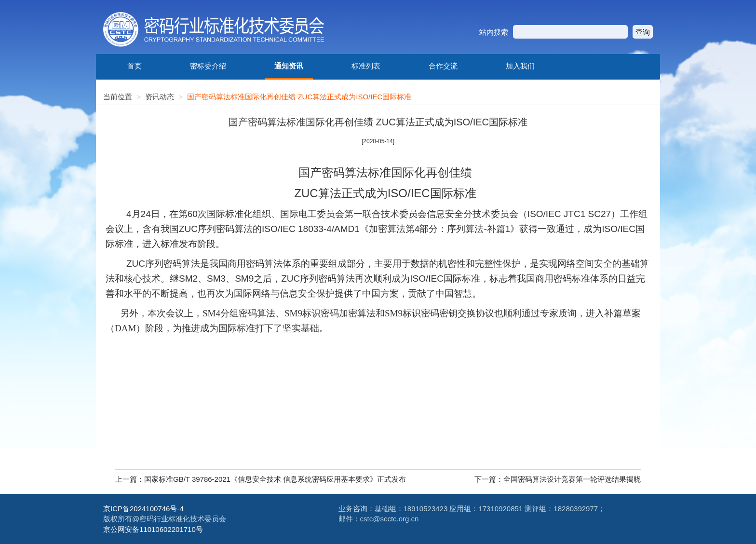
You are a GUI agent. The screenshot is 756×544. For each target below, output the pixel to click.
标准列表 (366, 66)
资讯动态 (160, 97)
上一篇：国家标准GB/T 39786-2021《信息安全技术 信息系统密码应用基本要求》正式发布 (261, 479)
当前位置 (118, 97)
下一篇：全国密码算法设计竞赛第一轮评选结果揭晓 (558, 479)
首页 (135, 66)
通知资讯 (289, 66)
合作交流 (443, 66)
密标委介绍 (208, 66)
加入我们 (520, 66)
